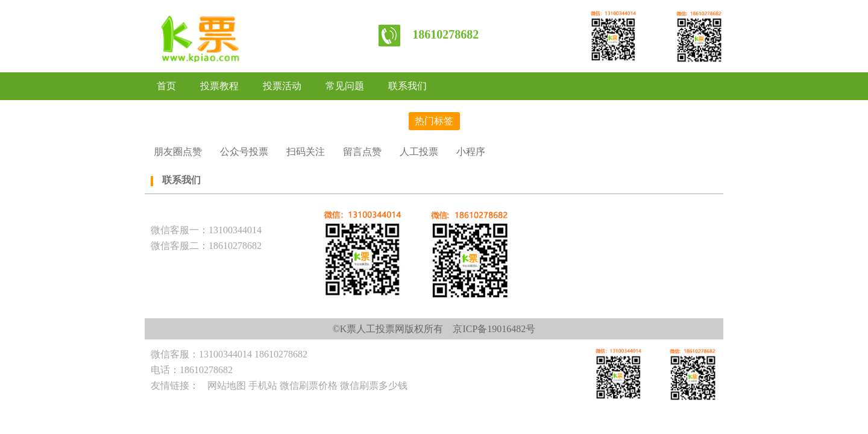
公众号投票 (244, 152)
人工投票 (419, 152)
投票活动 (282, 86)
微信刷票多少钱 (374, 385)
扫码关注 (306, 152)
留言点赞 (362, 152)
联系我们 (407, 86)
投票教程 (219, 86)
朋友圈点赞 (178, 152)
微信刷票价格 (309, 385)
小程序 (471, 152)
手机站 (263, 385)
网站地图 (227, 385)
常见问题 (345, 86)
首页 (166, 86)
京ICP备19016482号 (494, 329)
